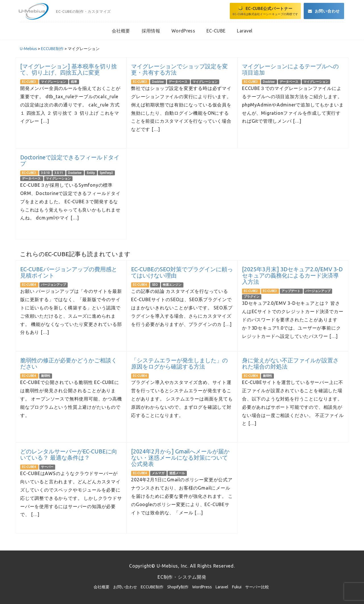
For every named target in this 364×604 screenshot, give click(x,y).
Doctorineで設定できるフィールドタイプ (70, 160)
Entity (91, 173)
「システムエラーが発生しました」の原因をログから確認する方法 (179, 363)
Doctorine (75, 173)
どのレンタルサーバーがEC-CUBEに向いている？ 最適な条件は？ (69, 454)
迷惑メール (177, 473)
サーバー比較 (257, 587)
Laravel (222, 587)
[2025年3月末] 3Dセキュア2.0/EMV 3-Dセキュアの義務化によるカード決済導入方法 (292, 275)
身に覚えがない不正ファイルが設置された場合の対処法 (290, 363)
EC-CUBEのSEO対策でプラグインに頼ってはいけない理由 (182, 272)
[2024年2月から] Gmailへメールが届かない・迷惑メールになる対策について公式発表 (180, 458)
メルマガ (158, 473)
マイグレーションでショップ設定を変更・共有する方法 (179, 69)
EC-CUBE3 (29, 82)
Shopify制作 (178, 587)
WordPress (202, 587)
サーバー (47, 467)
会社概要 (102, 587)
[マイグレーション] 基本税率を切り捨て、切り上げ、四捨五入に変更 (69, 69)
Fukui (237, 587)
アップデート (291, 291)
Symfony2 (106, 173)
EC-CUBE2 (251, 291)
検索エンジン (172, 285)
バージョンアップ (53, 285)
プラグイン (252, 297)
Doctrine (158, 82)
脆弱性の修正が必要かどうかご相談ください (69, 363)
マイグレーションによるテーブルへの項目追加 (290, 69)
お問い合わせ (125, 587)
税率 (74, 82)
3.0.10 (45, 173)
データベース (178, 82)
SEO (155, 285)
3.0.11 (59, 173)
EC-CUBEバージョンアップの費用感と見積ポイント (69, 272)
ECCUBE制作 (152, 587)
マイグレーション (54, 82)
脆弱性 (46, 376)
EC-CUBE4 (29, 285)
